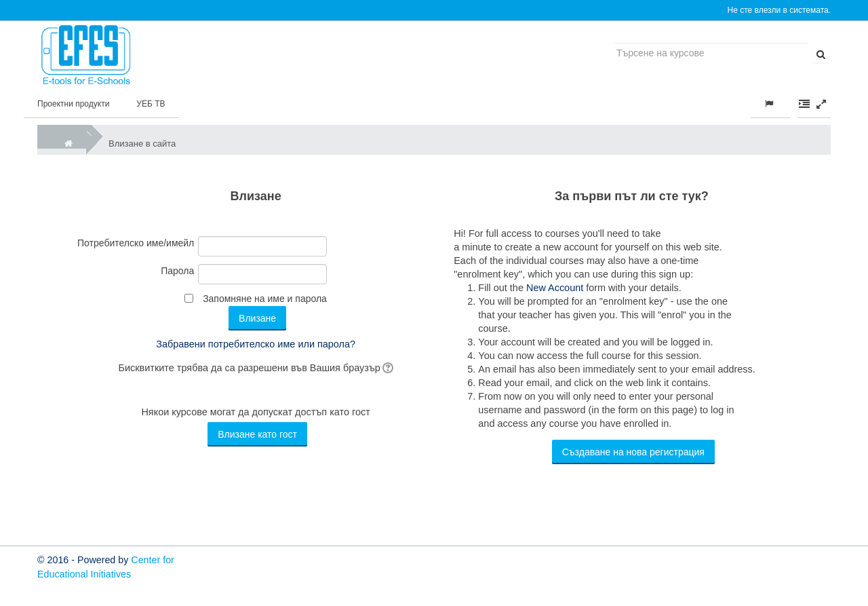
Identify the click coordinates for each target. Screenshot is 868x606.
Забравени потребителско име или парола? (256, 344)
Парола (177, 271)
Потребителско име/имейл (136, 243)
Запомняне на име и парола (265, 299)
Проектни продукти (73, 104)
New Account (555, 288)
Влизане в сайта (142, 144)
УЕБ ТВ (151, 104)
